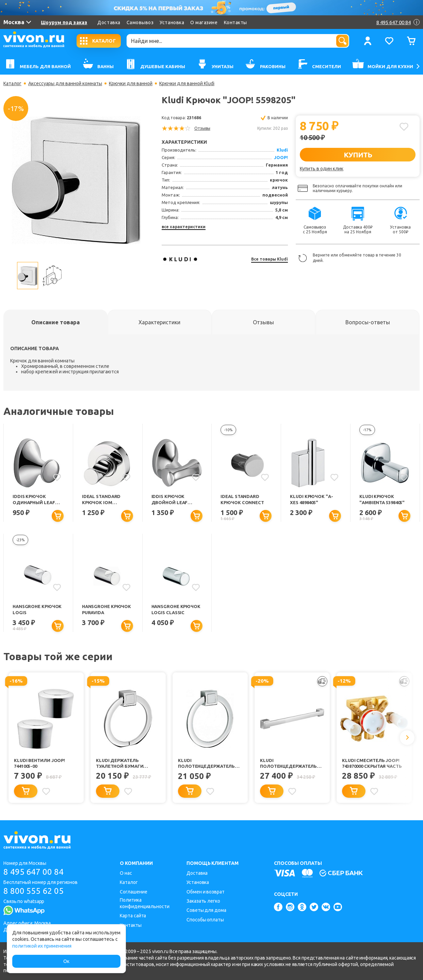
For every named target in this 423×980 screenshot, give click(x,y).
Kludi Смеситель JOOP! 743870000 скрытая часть (372, 763)
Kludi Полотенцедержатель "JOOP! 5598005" (288, 764)
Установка (172, 22)
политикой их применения (42, 946)
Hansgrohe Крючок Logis (37, 609)
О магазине (204, 22)
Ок (66, 961)
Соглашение (133, 892)
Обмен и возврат (206, 892)
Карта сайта (133, 916)
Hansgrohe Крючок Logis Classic (176, 609)
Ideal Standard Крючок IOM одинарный (101, 500)
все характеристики (184, 227)
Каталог (12, 83)
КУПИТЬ (358, 155)
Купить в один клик (322, 169)
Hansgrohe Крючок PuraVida (107, 609)
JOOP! (281, 157)
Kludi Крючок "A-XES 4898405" (311, 499)
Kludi (282, 150)
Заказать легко (203, 901)
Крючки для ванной (131, 83)
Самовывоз (140, 22)
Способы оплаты (205, 920)
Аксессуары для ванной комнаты (65, 83)
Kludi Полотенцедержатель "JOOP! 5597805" (206, 764)
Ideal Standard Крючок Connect (242, 499)
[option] (76, 180)
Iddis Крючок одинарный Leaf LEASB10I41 (34, 500)
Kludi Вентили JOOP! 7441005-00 (39, 763)
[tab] (55, 322)
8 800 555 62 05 (34, 891)
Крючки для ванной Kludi (187, 83)
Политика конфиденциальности (144, 903)
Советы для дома (206, 910)
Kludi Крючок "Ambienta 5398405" (382, 499)
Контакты (235, 22)
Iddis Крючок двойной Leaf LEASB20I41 (170, 500)
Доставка (109, 22)
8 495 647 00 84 (34, 872)
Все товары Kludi (270, 259)
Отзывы (202, 128)
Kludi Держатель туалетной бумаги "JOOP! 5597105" (120, 764)
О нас (126, 873)
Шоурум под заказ (64, 22)
